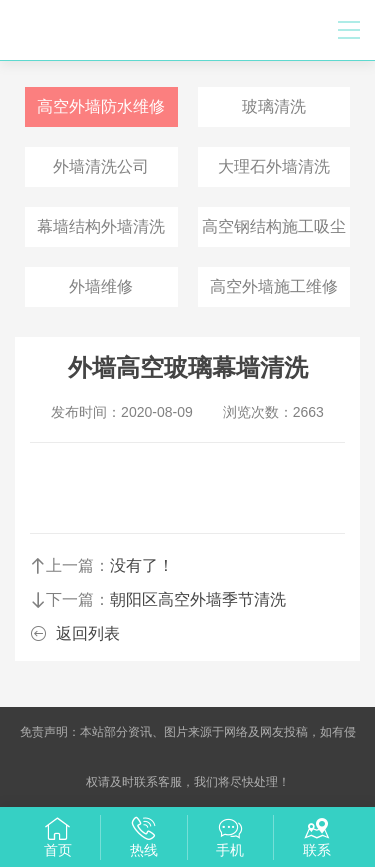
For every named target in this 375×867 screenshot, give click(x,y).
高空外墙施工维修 (274, 286)
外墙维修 (101, 286)
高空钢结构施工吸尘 (274, 226)
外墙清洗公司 (101, 166)
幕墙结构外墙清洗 (101, 226)
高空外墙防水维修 (101, 106)
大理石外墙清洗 (274, 166)
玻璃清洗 (274, 106)
